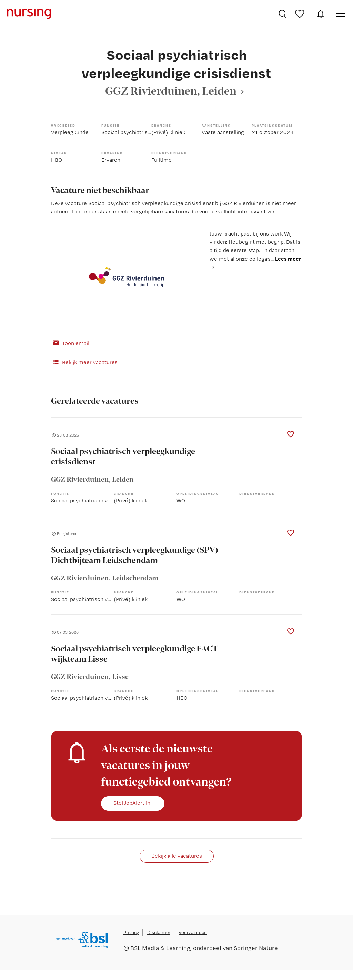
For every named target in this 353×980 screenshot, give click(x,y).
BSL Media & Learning (160, 948)
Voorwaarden (193, 932)
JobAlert (321, 14)
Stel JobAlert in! (133, 803)
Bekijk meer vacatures (84, 362)
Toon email (70, 343)
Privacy (131, 932)
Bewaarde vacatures (301, 14)
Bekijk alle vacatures (177, 856)
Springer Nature (256, 948)
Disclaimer (159, 932)
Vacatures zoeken (283, 14)
